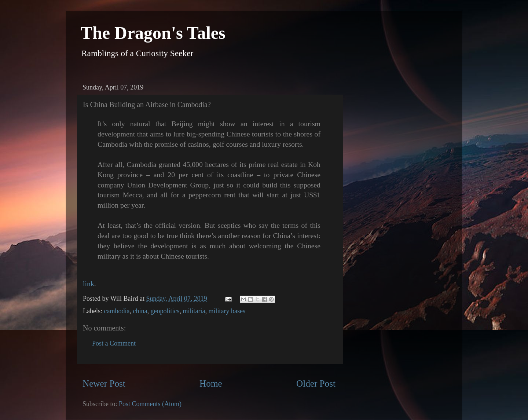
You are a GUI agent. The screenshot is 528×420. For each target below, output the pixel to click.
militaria (194, 311)
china (140, 311)
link (89, 284)
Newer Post (104, 384)
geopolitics (165, 311)
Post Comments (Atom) (150, 404)
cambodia (117, 311)
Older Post (316, 384)
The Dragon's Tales (153, 33)
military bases (227, 311)
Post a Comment (114, 343)
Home (211, 384)
